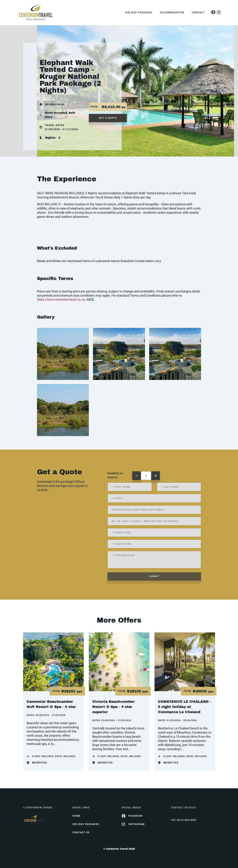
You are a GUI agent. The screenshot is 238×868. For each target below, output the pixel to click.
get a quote (108, 118)
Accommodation (172, 12)
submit (154, 576)
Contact (198, 12)
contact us (81, 832)
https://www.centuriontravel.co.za (61, 299)
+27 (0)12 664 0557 (184, 820)
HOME (76, 816)
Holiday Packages (139, 12)
